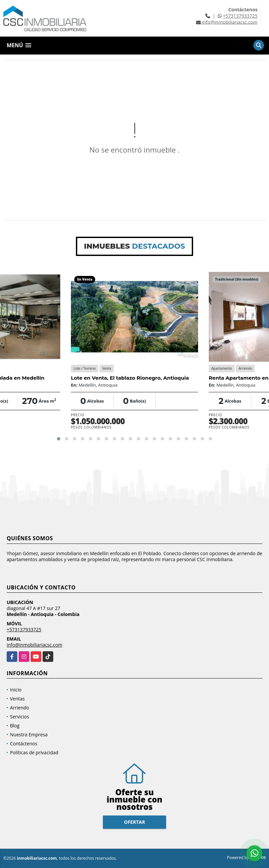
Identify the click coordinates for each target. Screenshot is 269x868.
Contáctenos (24, 744)
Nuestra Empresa (29, 735)
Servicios (19, 717)
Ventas (17, 699)
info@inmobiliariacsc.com (34, 645)
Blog (15, 726)
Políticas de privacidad (34, 752)
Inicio (16, 690)
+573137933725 (240, 16)
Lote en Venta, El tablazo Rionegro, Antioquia (130, 378)
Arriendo (19, 708)
